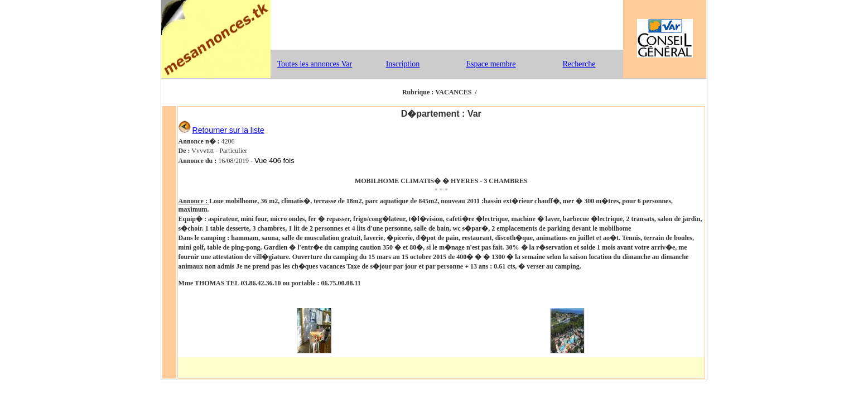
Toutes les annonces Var (315, 64)
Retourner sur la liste (228, 130)
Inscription (403, 64)
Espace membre (491, 64)
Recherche (579, 64)
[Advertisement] (447, 25)
